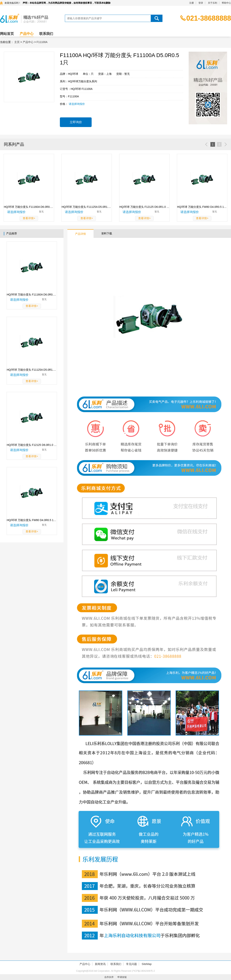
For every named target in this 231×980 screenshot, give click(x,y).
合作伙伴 (109, 977)
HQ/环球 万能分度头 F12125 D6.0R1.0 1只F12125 (144, 207)
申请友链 (122, 977)
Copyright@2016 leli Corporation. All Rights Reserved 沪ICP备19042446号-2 (115, 971)
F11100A (42, 42)
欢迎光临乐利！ (13, 3)
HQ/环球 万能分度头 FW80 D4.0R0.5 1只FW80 (202, 207)
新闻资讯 (100, 964)
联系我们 (46, 34)
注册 (192, 3)
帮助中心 (226, 3)
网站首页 (7, 34)
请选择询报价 (77, 104)
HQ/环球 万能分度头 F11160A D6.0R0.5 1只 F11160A (32, 295)
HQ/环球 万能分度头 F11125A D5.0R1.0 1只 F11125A (32, 370)
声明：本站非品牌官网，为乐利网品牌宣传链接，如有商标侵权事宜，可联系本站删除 (67, 3)
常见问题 (131, 964)
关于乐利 (213, 3)
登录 (201, 3)
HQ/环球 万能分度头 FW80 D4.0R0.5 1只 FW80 (32, 520)
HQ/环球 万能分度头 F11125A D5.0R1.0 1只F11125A (87, 207)
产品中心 (27, 34)
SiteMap (147, 964)
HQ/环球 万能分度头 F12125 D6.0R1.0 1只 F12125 (32, 445)
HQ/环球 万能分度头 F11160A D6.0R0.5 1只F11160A (29, 207)
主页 (17, 42)
